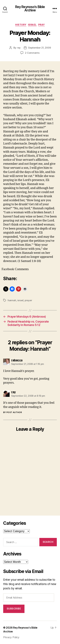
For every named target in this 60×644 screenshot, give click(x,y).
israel (32, 25)
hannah (12, 300)
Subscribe (14, 609)
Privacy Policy (11, 637)
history (21, 25)
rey (19, 48)
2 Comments (32, 53)
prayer (28, 300)
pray (42, 25)
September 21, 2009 (39, 48)
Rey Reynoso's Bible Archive (30, 9)
